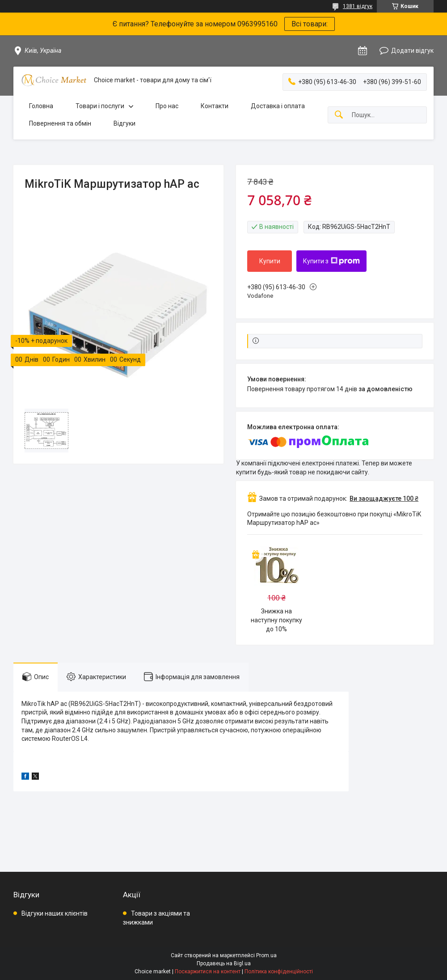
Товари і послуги (100, 106)
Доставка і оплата (278, 106)
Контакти (215, 106)
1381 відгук (358, 6)
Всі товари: (310, 24)
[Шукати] (339, 115)
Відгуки (124, 123)
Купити (270, 261)
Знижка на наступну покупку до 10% (276, 620)
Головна (41, 106)
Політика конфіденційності (279, 972)
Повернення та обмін (60, 123)
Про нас (167, 106)
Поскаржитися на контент (208, 972)
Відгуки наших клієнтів (55, 913)
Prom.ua (266, 955)
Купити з (331, 261)
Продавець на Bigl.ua (224, 963)
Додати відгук (412, 51)
